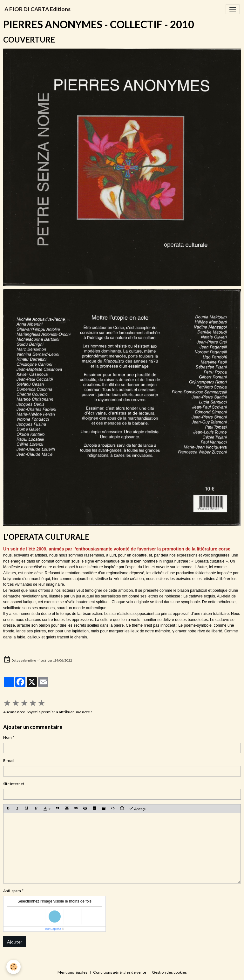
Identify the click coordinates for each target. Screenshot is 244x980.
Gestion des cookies (169, 972)
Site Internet (14, 784)
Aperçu (138, 809)
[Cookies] (14, 967)
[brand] (37, 9)
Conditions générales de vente (120, 972)
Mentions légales (72, 972)
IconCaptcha (53, 929)
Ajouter (15, 942)
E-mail (9, 760)
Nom (7, 737)
